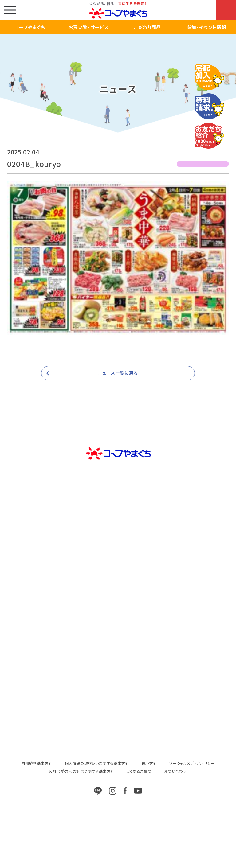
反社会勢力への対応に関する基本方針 (82, 771)
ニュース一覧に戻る (118, 373)
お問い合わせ (175, 771)
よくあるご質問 (139, 771)
